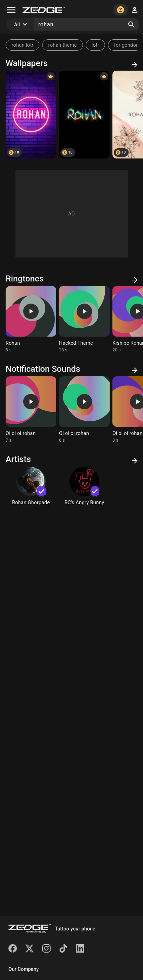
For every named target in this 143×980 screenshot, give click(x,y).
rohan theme (62, 45)
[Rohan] (31, 115)
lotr (96, 45)
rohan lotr (22, 45)
